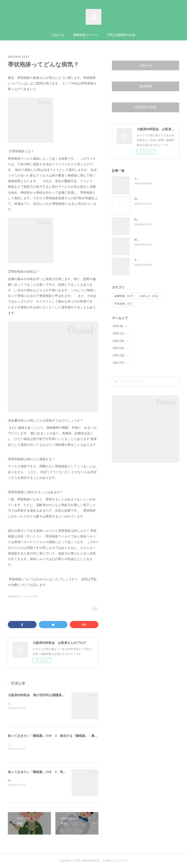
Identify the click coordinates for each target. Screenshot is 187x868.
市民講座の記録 (146, 107)
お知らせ (58, 35)
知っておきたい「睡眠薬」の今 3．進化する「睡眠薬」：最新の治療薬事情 (62, 736)
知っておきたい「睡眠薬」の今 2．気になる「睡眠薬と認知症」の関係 (59, 772)
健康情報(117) (15, 596)
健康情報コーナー (86, 35)
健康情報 (146, 86)
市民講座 (123, 304)
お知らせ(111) (30, 596)
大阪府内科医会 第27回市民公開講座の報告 (39, 695)
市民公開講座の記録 (121, 35)
